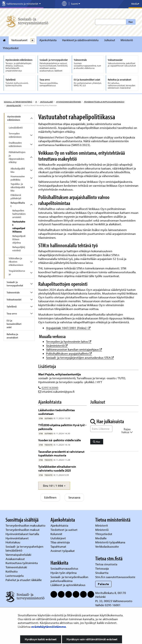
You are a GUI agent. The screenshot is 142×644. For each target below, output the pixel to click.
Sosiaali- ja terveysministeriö (18, 102)
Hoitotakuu (13, 542)
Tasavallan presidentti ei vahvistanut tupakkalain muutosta (61, 453)
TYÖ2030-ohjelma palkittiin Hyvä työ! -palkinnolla (62, 427)
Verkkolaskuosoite (107, 546)
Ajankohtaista (48, 40)
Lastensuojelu (15, 576)
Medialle (101, 538)
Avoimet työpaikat (63, 551)
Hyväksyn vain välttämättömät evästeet (92, 639)
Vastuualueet (19, 40)
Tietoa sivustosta (106, 564)
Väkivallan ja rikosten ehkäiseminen (16, 262)
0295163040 (50, 388)
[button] (54, 486)
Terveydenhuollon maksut (23, 530)
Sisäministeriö (57, 346)
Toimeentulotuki (17, 567)
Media (135, 4)
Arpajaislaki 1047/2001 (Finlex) (68, 328)
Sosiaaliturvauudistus (64, 568)
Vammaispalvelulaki (19, 555)
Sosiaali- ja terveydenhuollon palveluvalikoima (69, 579)
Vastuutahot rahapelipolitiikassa (19, 227)
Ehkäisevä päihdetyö (16, 197)
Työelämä (12, 306)
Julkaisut (110, 40)
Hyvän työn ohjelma (64, 573)
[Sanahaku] (101, 429)
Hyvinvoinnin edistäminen (68, 102)
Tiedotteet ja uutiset (64, 530)
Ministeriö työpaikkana (111, 542)
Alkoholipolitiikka (18, 170)
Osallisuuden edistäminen (15, 144)
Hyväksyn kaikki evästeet (41, 639)
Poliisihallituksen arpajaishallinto (69, 353)
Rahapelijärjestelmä (19, 249)
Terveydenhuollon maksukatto (26, 525)
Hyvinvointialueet (17, 538)
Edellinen (50, 497)
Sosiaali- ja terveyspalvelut (15, 284)
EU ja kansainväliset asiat (14, 324)
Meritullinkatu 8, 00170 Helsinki (111, 595)
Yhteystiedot (11, 48)
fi (36, 102)
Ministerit (102, 525)
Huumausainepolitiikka (18, 178)
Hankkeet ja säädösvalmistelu (80, 40)
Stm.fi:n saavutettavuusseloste (115, 577)
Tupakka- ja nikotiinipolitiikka (18, 187)
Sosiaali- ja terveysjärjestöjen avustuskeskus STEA (80, 358)
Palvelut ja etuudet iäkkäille (24, 580)
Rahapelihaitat (14, 105)
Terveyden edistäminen (15, 135)
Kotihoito (12, 571)
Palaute (103, 584)
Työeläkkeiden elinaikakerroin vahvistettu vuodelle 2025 (57, 468)
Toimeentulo (13, 292)
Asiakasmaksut (15, 559)
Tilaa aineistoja (60, 542)
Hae (131, 22)
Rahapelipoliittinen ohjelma (19, 239)
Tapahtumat (58, 546)
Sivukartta (102, 573)
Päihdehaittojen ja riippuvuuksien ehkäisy (104, 102)
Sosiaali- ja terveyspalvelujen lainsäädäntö (24, 548)
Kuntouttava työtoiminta (22, 563)
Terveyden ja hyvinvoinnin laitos (69, 341)
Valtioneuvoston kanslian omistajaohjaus (74, 349)
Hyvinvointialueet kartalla (23, 534)
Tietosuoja (102, 568)
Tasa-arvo (12, 314)
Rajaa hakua (127, 431)
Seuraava (74, 497)
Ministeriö (127, 40)
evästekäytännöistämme (49, 627)
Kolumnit (57, 534)
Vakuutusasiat (14, 299)
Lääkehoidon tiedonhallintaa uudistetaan (56, 412)
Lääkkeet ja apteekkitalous (68, 585)
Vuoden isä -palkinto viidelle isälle (60, 440)
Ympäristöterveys (17, 273)
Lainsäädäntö (16, 128)
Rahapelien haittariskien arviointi (19, 214)
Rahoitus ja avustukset (12, 336)
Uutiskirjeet (59, 538)
